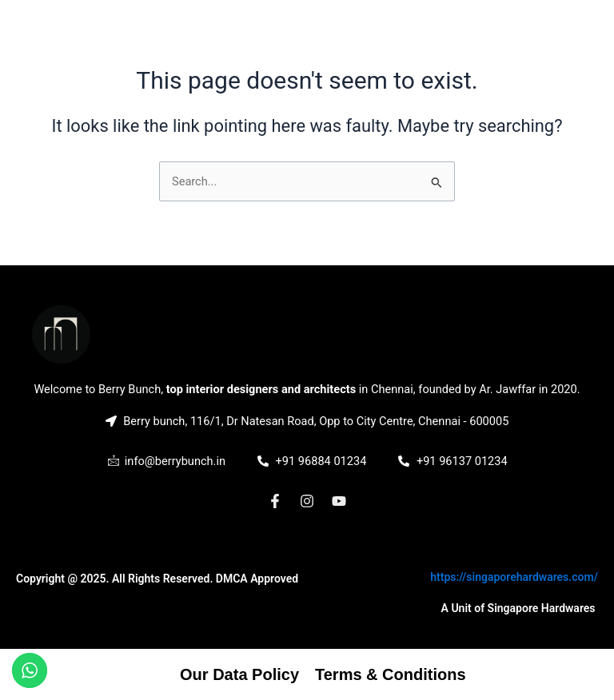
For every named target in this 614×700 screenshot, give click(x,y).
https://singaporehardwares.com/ (514, 577)
